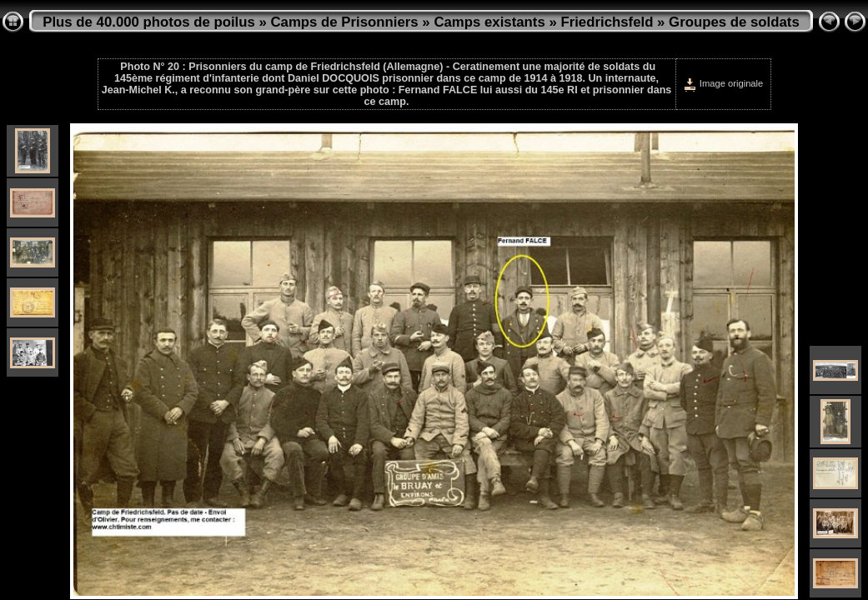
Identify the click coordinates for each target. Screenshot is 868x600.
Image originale (723, 83)
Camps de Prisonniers (345, 22)
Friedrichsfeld (607, 22)
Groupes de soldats (734, 22)
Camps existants (489, 22)
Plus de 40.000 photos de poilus (149, 22)
